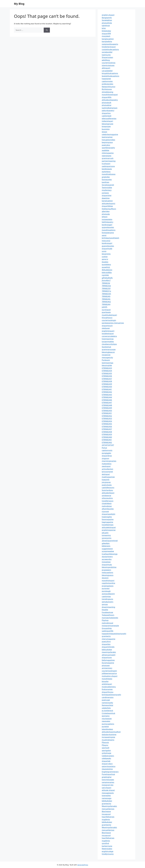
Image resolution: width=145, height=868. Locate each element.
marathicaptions (109, 230)
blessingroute (108, 124)
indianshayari (107, 121)
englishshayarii (108, 331)
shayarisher (107, 195)
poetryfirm (106, 641)
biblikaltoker (107, 801)
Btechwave (106, 811)
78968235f (106, 288)
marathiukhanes (109, 174)
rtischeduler (107, 719)
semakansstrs (108, 602)
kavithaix (106, 182)
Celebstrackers (108, 756)
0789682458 (107, 432)
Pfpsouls (105, 742)
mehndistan (107, 506)
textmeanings (108, 363)
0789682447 (107, 403)
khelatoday (106, 31)
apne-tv (105, 259)
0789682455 (107, 424)
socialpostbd (107, 52)
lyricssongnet (107, 472)
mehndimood (107, 623)
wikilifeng (106, 60)
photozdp (106, 214)
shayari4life (107, 97)
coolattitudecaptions (110, 49)
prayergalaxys (108, 586)
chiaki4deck (107, 503)
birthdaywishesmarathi (111, 695)
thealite (105, 610)
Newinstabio (107, 849)
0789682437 (107, 379)
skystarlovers (107, 557)
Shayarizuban (107, 57)
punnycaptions (108, 724)
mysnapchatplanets (110, 618)
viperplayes (107, 156)
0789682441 (107, 389)
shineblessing (108, 92)
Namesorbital (107, 705)
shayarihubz (107, 565)
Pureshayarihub (108, 774)
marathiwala (107, 679)
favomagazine (108, 519)
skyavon (105, 578)
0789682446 (107, 400)
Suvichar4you (107, 490)
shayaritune (107, 657)
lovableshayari (108, 333)
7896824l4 (106, 304)
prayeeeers (106, 570)
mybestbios (107, 464)
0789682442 (107, 392)
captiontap (106, 596)
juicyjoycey (106, 482)
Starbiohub (106, 347)
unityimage (107, 753)
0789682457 (107, 429)
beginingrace (107, 142)
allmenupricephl (109, 655)
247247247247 (108, 445)
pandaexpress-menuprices (113, 323)
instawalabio (107, 219)
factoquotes (107, 179)
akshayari (106, 474)
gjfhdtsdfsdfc (107, 278)
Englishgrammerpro (110, 772)
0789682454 (107, 421)
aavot (104, 235)
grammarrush (108, 158)
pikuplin (105, 533)
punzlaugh (106, 591)
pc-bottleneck (107, 711)
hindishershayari (109, 47)
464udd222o (107, 270)
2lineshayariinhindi (110, 541)
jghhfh (105, 307)
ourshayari (106, 310)
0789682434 (107, 371)
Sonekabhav (107, 20)
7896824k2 (106, 302)
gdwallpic (106, 543)
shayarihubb (107, 248)
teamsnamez (107, 137)
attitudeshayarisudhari (111, 732)
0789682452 (107, 416)
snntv (104, 251)
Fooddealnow (107, 612)
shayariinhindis (108, 647)
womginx (106, 716)
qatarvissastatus (109, 766)
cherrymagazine (109, 639)
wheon (105, 217)
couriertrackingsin (109, 671)
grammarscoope (109, 349)
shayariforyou (108, 692)
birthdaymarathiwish (111, 238)
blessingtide (107, 365)
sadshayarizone (108, 166)
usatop (105, 257)
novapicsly (106, 355)
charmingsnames (109, 461)
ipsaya (104, 132)
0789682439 (107, 384)
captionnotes (107, 81)
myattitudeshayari (109, 315)
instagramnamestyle (110, 626)
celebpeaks (106, 758)
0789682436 (107, 376)
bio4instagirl (107, 225)
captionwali (107, 116)
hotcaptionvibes (109, 140)
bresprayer (106, 126)
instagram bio (108, 785)
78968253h (106, 294)
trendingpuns (107, 599)
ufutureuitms (107, 498)
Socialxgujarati (108, 185)
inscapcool (106, 814)
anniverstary (107, 668)
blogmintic (106, 254)
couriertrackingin (109, 320)
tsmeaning (106, 535)
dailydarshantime (109, 734)
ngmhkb (105, 275)
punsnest (106, 588)
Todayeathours (108, 615)
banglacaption (108, 39)
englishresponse (109, 530)
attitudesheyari (108, 493)
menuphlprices (108, 809)
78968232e (106, 286)
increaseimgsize (108, 737)
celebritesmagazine (110, 134)
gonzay (105, 604)
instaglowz (106, 562)
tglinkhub (106, 25)
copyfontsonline (109, 583)
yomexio (105, 193)
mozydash (106, 36)
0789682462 (107, 442)
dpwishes (106, 198)
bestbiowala (107, 169)
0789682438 (107, 381)
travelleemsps (108, 525)
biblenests (106, 546)
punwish (105, 726)
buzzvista (106, 129)
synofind (105, 843)
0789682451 (107, 413)
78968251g (106, 291)
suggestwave (107, 549)
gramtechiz (106, 803)
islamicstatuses (108, 65)
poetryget (106, 700)
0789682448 (107, 405)
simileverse (106, 495)
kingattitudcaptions (110, 73)
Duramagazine (108, 663)
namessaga (107, 798)
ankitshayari (107, 684)
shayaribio (106, 644)
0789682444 (107, 397)
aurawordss (107, 559)
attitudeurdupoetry (110, 100)
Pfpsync (105, 745)
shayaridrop (107, 456)
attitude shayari (108, 790)
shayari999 (106, 33)
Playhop (105, 620)
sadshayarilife (108, 631)
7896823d (106, 283)
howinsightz (107, 517)
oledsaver (106, 328)
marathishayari (108, 580)
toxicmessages (108, 780)
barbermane (107, 846)
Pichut (104, 448)
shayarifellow (107, 206)
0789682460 (107, 437)
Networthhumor (109, 87)
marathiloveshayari (110, 94)
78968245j (106, 299)
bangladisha (107, 41)
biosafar (105, 681)
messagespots (108, 793)
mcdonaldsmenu (109, 687)
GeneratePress (83, 865)
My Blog (19, 4)
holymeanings (108, 339)
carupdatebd (107, 71)
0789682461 (107, 440)
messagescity (107, 357)
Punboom (106, 360)
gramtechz (106, 636)
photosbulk (107, 103)
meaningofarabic (109, 652)
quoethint (106, 267)
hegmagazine (107, 522)
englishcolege (108, 851)
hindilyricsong (108, 854)
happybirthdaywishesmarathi (114, 634)
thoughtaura (107, 318)
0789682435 (107, 373)
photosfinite (107, 23)
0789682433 (107, 368)
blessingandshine (109, 567)
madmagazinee (108, 477)
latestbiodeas (107, 729)
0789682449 (107, 408)
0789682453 (107, 418)
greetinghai (107, 777)
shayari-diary (107, 764)
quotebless (106, 264)
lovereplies (106, 795)
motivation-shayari (110, 676)
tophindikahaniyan (110, 108)
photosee (106, 665)
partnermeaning (109, 161)
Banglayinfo (107, 18)
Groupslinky (107, 628)
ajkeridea (106, 211)
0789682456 (107, 426)
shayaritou (106, 113)
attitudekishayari (109, 527)
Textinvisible (107, 187)
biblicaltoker (107, 649)
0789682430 (107, 387)
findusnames (107, 689)
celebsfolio (106, 708)
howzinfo (106, 480)
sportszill (106, 748)
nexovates (106, 721)
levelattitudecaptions (111, 76)
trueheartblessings (110, 554)
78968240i (106, 296)
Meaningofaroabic (109, 806)
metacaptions (108, 572)
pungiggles (106, 453)
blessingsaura (108, 575)
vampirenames (108, 782)
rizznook (105, 511)
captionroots (107, 450)
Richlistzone (107, 89)
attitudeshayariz (109, 203)
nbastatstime (107, 769)
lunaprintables (108, 341)
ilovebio (105, 262)
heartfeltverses (108, 817)
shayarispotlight (109, 514)
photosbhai (107, 105)
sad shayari (107, 788)
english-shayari (108, 15)
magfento (106, 819)
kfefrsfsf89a (107, 272)
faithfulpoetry (108, 222)
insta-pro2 (106, 241)
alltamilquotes (108, 509)
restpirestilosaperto (110, 44)
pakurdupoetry (108, 110)
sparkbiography (108, 148)
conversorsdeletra (109, 336)
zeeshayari (106, 466)
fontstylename (108, 233)
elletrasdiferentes (109, 118)
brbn (104, 28)
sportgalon (106, 750)
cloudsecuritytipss (109, 344)
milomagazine (108, 153)
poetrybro (106, 145)
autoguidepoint (108, 594)
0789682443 (107, 395)
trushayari (106, 164)
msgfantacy (107, 190)
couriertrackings (109, 63)
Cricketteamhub (109, 713)
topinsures (106, 55)
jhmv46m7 (106, 280)
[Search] (47, 30)
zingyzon (106, 458)
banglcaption (107, 201)
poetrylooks (107, 485)
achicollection (108, 469)
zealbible (106, 150)
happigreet (106, 79)
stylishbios (106, 172)
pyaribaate (106, 312)
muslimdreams (108, 740)
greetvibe (106, 177)
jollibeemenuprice (109, 673)
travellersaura (108, 501)
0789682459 (107, 434)
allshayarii (106, 68)
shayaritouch (107, 326)
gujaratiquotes (108, 227)
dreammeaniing (108, 607)
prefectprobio (108, 84)
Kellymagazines (108, 660)
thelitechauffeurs (109, 209)
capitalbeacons (108, 487)
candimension (108, 697)
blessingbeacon (108, 352)
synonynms (107, 538)
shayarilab (106, 761)
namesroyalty (107, 703)
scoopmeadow (108, 551)
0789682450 (107, 411)
